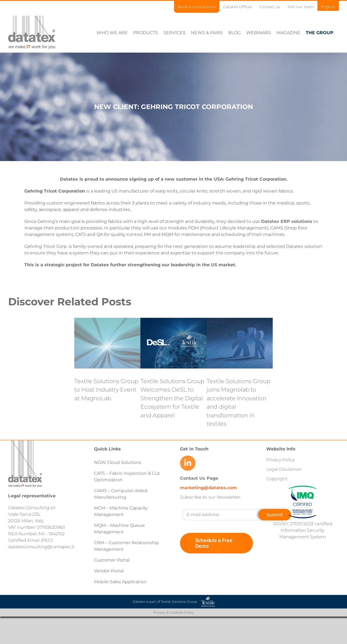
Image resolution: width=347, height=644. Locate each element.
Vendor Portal (109, 571)
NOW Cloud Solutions (118, 462)
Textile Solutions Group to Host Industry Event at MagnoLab (106, 390)
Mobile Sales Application (120, 582)
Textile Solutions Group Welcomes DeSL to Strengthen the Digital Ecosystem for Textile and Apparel (172, 398)
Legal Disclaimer (284, 469)
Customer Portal (112, 560)
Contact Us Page (199, 478)
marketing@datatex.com (208, 488)
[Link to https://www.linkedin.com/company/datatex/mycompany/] (188, 463)
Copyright (277, 479)
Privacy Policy (280, 460)
